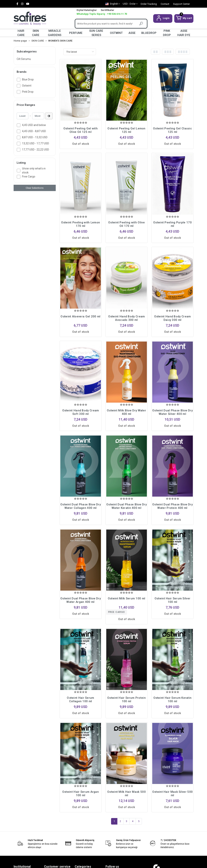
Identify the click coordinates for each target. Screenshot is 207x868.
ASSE (132, 33)
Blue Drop (28, 79)
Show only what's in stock (34, 170)
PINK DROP (167, 33)
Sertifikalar (108, 10)
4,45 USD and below (34, 125)
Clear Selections (35, 188)
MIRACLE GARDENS (55, 33)
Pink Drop (28, 92)
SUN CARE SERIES (96, 33)
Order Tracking (149, 4)
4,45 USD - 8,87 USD (34, 131)
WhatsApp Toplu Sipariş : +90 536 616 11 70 (102, 14)
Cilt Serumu (24, 59)
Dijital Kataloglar (87, 10)
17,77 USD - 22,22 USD (36, 150)
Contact (165, 4)
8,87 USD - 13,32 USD (35, 137)
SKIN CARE (36, 33)
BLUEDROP (149, 33)
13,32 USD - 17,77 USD (36, 143)
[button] (163, 18)
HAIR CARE (21, 33)
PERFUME (76, 33)
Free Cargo (29, 177)
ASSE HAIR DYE (184, 33)
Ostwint (27, 86)
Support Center (181, 4)
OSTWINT (116, 33)
